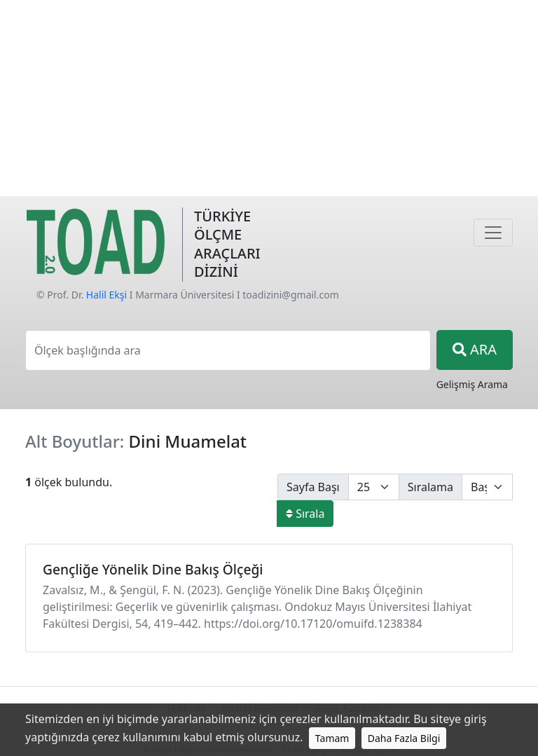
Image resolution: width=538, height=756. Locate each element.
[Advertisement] (269, 98)
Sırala (305, 514)
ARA (475, 349)
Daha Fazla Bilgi (404, 738)
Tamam (332, 738)
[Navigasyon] (493, 233)
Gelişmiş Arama (472, 384)
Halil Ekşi (106, 295)
